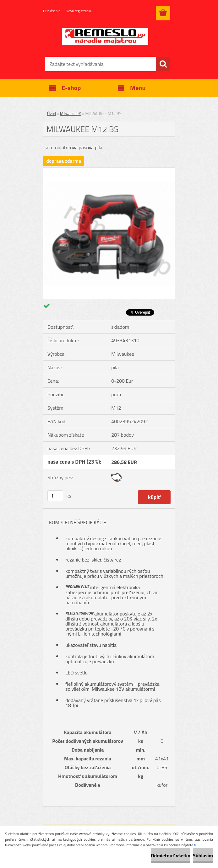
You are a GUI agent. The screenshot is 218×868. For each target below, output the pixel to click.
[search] (163, 64)
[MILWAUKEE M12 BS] (109, 170)
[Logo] (105, 36)
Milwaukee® (71, 114)
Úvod (52, 114)
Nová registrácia (78, 11)
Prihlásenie (52, 11)
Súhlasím (203, 855)
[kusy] (55, 496)
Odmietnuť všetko (171, 855)
